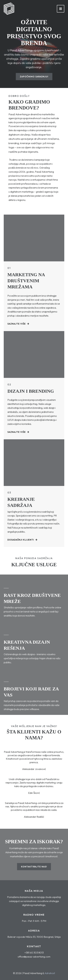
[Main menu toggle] (61, 9)
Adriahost (50, 973)
